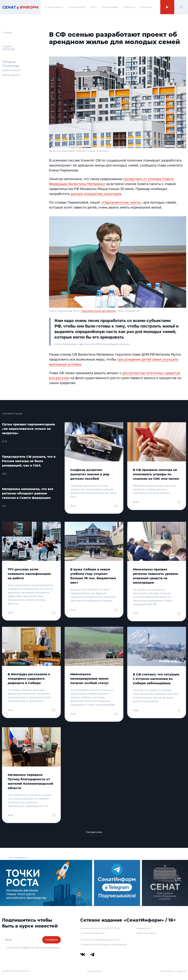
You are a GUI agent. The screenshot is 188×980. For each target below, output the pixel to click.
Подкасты (129, 7)
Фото (93, 7)
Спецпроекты (77, 7)
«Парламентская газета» (121, 202)
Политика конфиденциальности (100, 940)
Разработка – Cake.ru (173, 971)
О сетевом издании (92, 933)
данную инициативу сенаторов (96, 194)
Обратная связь (146, 933)
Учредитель (143, 928)
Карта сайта (95, 971)
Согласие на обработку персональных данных (33, 948)
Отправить (51, 940)
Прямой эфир (110, 7)
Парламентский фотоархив (98, 311)
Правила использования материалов (104, 944)
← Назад (7, 32)
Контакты (146, 7)
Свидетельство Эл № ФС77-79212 (100, 928)
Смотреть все (94, 832)
